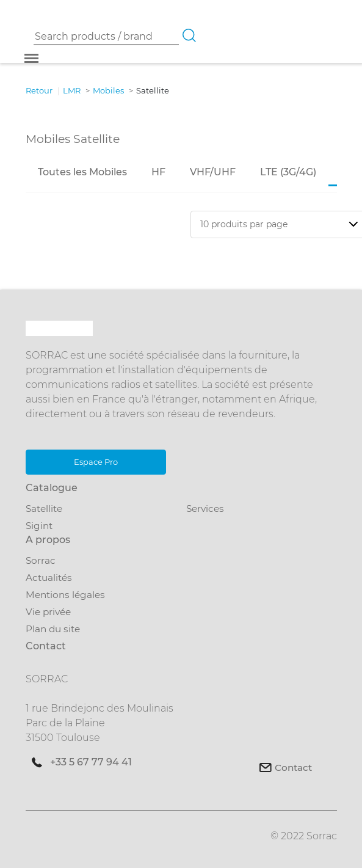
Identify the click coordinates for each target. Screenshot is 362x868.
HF (158, 172)
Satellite (44, 509)
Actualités (49, 578)
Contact (293, 768)
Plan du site (53, 629)
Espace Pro (95, 462)
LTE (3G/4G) (288, 172)
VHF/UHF (213, 172)
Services (205, 509)
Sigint (39, 526)
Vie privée (48, 612)
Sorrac (41, 560)
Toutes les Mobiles (82, 172)
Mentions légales (65, 595)
